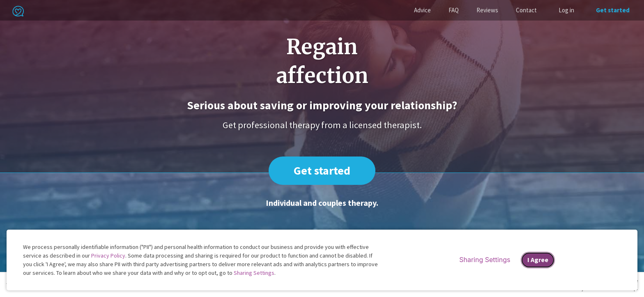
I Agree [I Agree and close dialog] (538, 260)
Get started (613, 10)
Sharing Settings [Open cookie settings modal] (485, 260)
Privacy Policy (108, 256)
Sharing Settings (254, 273)
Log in (566, 10)
